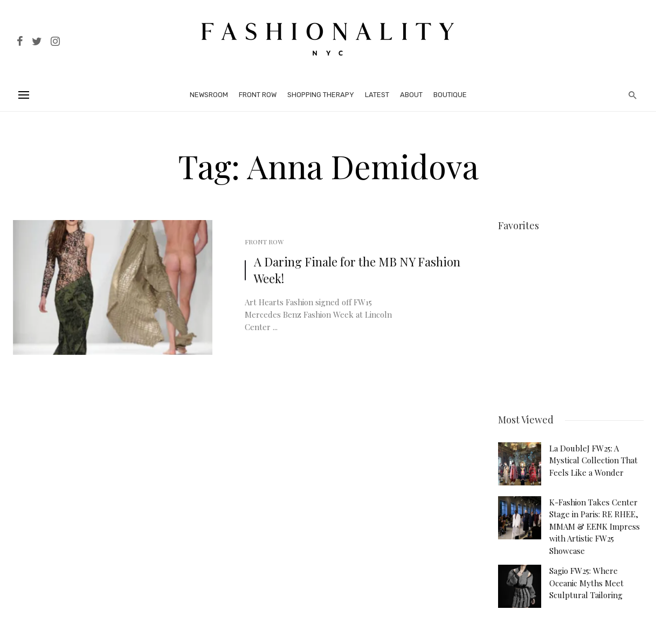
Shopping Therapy (321, 95)
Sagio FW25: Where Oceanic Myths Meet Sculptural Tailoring (586, 581)
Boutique (450, 95)
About (411, 95)
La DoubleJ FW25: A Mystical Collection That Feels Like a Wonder (593, 459)
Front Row (258, 95)
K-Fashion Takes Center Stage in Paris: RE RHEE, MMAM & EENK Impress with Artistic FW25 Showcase (595, 525)
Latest (377, 95)
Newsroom (209, 95)
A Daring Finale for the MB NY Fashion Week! (357, 270)
